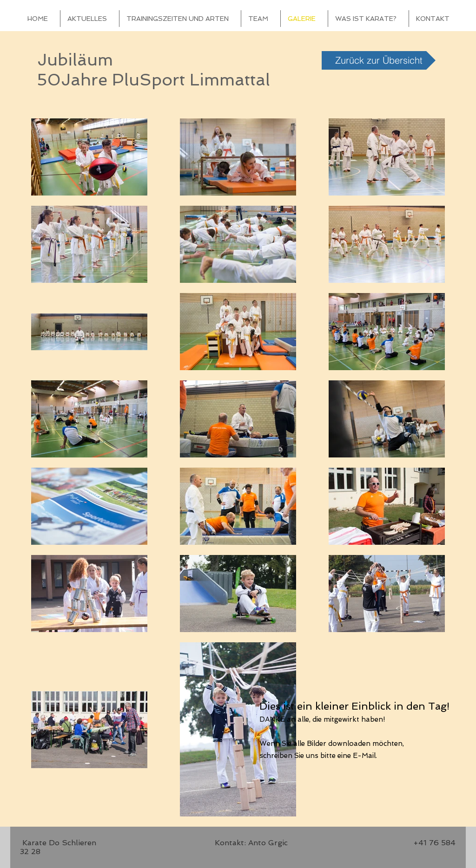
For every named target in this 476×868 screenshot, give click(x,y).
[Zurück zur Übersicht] (379, 60)
